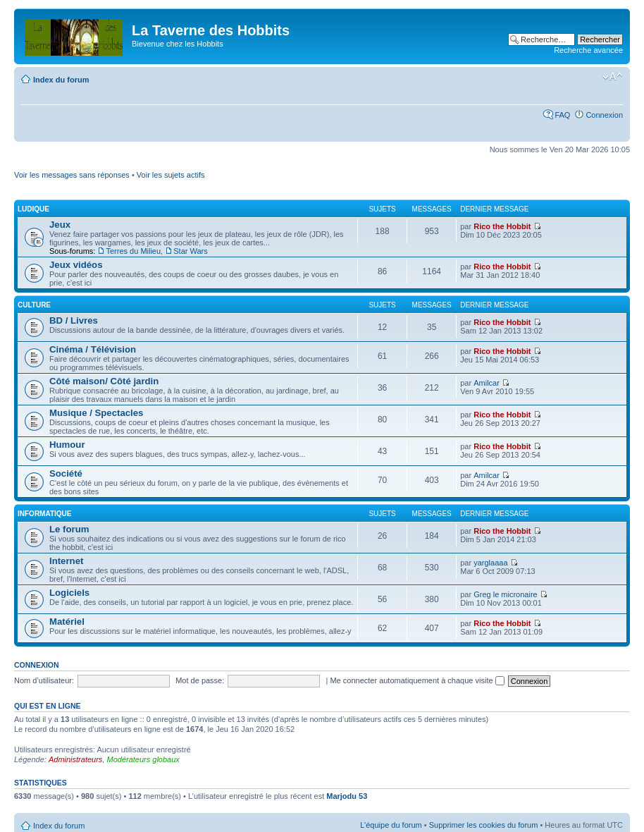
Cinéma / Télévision (93, 349)
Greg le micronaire (505, 594)
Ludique (33, 209)
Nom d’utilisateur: (44, 680)
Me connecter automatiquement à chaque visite (417, 680)
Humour (67, 445)
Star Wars (191, 251)
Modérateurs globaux (143, 759)
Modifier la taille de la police (613, 77)
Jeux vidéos (76, 265)
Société (66, 473)
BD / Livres (74, 320)
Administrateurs (75, 759)
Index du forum (61, 80)
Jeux (60, 225)
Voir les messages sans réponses (72, 175)
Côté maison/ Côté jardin (104, 381)
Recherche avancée (588, 50)
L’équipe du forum (391, 825)
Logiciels (69, 593)
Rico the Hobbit (502, 226)
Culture (34, 305)
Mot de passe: (200, 680)
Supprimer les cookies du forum (484, 825)
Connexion (604, 115)
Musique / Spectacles (96, 413)
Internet (66, 561)
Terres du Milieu (133, 251)
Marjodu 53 (347, 796)
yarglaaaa (490, 563)
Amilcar (487, 383)
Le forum (69, 529)
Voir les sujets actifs (171, 175)
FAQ (562, 115)
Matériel (67, 622)
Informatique (44, 514)
